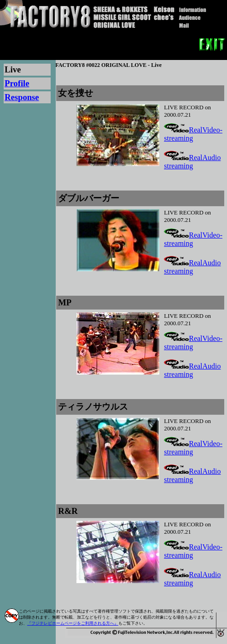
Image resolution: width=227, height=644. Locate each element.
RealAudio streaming (192, 162)
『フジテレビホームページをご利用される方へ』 (73, 623)
